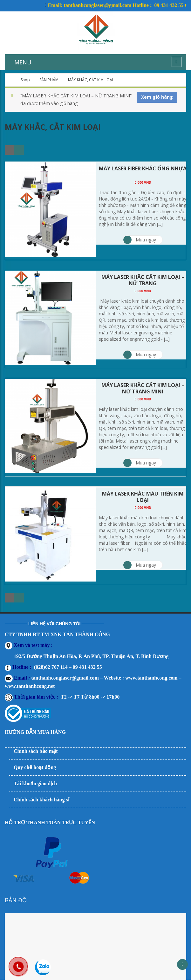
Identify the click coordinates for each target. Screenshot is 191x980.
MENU (23, 62)
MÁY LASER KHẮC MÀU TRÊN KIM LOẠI (143, 497)
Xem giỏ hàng (157, 97)
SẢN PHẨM (49, 80)
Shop (25, 80)
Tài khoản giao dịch (35, 783)
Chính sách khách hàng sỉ (41, 800)
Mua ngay (140, 240)
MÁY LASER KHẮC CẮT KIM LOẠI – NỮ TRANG (143, 280)
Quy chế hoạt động (35, 767)
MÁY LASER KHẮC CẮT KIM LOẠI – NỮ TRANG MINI (143, 388)
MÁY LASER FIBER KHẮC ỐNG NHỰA (143, 168)
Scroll (182, 964)
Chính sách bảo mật (36, 751)
